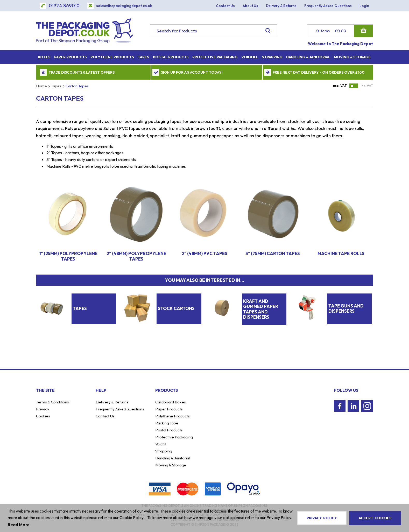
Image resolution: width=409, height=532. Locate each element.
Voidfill (161, 444)
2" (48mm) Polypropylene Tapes (136, 256)
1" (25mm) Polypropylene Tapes (68, 256)
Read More (19, 525)
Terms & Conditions (52, 402)
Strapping (164, 451)
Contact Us (105, 416)
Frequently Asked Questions (120, 409)
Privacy (43, 409)
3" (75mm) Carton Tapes (273, 253)
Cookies (43, 416)
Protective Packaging (174, 437)
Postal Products (169, 430)
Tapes (56, 86)
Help (101, 390)
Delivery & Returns (112, 402)
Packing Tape (167, 423)
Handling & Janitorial (172, 458)
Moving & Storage (171, 465)
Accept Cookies (375, 518)
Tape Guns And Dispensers (346, 308)
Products (167, 390)
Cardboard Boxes (171, 402)
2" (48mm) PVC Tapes (204, 253)
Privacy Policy (322, 518)
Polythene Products (172, 416)
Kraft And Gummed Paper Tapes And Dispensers (261, 309)
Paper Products (169, 409)
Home (41, 86)
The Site (45, 390)
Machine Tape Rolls (341, 253)
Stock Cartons (176, 308)
